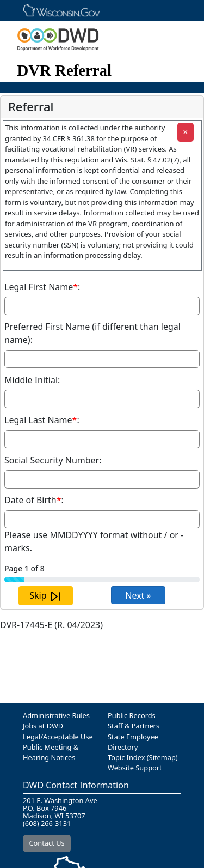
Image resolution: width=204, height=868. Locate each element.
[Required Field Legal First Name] (102, 306)
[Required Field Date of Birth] (102, 520)
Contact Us (47, 843)
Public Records (132, 715)
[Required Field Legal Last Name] (102, 439)
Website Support (135, 768)
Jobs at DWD (43, 726)
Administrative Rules (56, 715)
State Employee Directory (133, 742)
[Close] (186, 132)
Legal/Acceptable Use (58, 737)
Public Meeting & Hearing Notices (51, 752)
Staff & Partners (134, 726)
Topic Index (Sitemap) (143, 757)
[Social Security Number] (102, 479)
